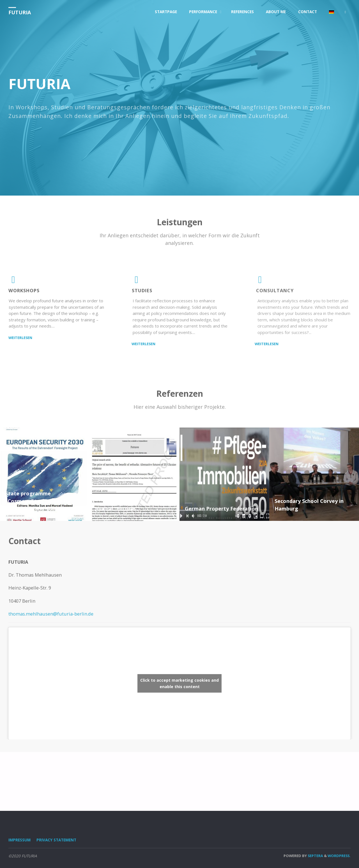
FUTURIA (20, 12)
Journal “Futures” (117, 509)
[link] (345, 12)
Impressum (19, 840)
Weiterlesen (20, 337)
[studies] (137, 281)
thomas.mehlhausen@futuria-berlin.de (51, 614)
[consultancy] (260, 281)
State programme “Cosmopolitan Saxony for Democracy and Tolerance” (39, 501)
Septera (315, 856)
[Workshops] (13, 281)
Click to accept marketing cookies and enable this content (179, 683)
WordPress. (339, 856)
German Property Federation (221, 509)
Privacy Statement (56, 840)
